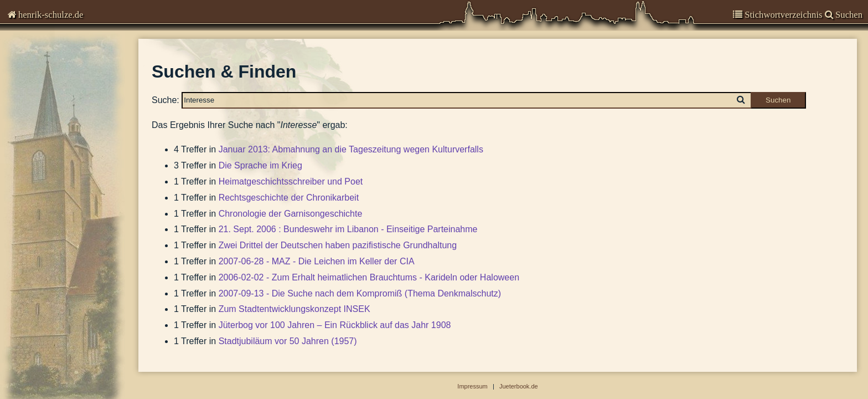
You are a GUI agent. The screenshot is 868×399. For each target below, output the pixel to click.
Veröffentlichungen (53, 109)
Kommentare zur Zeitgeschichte (77, 66)
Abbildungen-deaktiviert (62, 185)
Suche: (166, 99)
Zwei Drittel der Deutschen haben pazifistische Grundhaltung (338, 245)
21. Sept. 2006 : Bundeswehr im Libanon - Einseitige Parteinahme (348, 229)
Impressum (36, 153)
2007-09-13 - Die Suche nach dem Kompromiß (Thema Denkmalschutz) (360, 293)
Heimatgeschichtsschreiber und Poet (291, 181)
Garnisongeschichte (55, 88)
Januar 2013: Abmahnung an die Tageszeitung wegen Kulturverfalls (351, 149)
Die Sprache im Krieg (260, 165)
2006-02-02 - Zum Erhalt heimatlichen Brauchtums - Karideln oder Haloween (369, 277)
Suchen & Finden (50, 169)
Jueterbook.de (519, 386)
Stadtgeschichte (48, 131)
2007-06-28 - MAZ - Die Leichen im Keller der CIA (317, 261)
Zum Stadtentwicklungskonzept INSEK (294, 309)
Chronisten (37, 44)
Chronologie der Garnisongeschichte (291, 214)
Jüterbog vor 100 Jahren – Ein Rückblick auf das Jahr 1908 (335, 325)
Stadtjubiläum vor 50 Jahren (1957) (288, 341)
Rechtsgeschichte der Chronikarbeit (289, 198)
